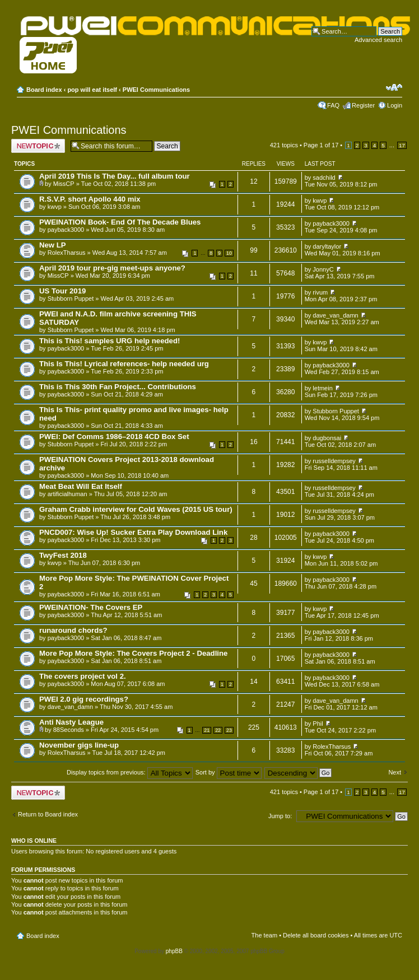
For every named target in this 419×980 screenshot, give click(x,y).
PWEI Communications (156, 90)
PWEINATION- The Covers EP (91, 607)
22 (218, 730)
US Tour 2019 (62, 291)
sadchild (324, 178)
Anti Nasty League (71, 722)
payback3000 (66, 230)
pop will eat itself (92, 90)
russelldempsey (334, 461)
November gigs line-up (79, 745)
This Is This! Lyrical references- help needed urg (124, 364)
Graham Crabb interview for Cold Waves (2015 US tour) (136, 509)
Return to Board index (48, 814)
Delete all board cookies (316, 935)
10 (229, 253)
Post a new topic (38, 146)
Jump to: (280, 816)
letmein (322, 388)
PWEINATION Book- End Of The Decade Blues (120, 222)
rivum (320, 292)
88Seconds (69, 730)
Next (395, 772)
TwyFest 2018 (63, 555)
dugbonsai (327, 438)
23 (229, 730)
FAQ (333, 105)
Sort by (229, 772)
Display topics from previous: (130, 772)
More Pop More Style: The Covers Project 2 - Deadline (133, 653)
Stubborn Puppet (71, 298)
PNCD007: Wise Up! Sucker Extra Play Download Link (133, 532)
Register (363, 105)
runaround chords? (73, 630)
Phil (318, 724)
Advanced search (378, 40)
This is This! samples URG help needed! (110, 341)
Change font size (394, 87)
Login (395, 105)
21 (207, 730)
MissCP (64, 184)
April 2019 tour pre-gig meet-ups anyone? (112, 268)
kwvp (55, 207)
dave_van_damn (335, 315)
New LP (53, 245)
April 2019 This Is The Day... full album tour (115, 176)
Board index (44, 90)
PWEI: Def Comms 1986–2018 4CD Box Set (114, 437)
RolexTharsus (67, 253)
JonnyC (323, 269)
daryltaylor (327, 246)
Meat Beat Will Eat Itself (81, 486)
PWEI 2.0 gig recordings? (84, 699)
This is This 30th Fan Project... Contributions (118, 387)
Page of (321, 145)
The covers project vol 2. (83, 676)
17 (402, 145)
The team (264, 935)
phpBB (174, 951)
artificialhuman (67, 494)
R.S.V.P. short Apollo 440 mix (90, 199)
